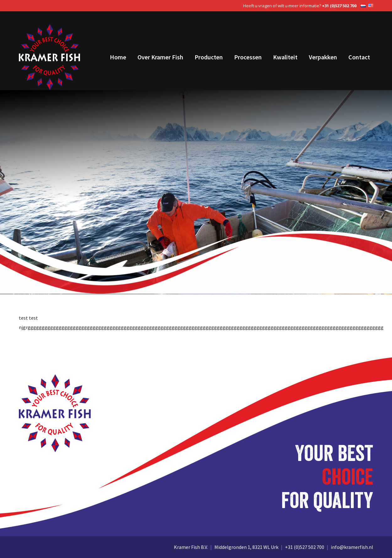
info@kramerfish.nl (352, 547)
